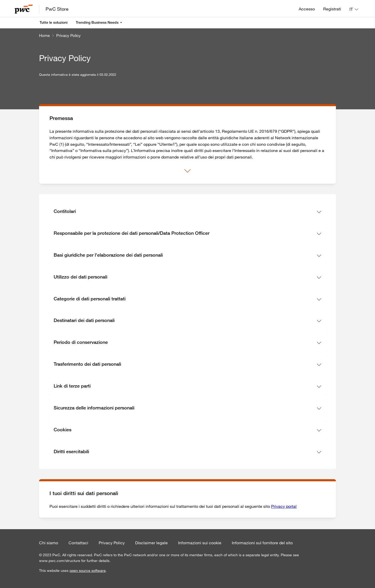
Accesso (307, 9)
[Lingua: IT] (354, 9)
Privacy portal (284, 506)
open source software (88, 571)
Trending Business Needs (97, 22)
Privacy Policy (68, 35)
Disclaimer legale (151, 543)
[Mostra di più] (187, 171)
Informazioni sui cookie (200, 543)
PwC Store (57, 9)
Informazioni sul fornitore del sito (262, 543)
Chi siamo (49, 543)
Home (44, 35)
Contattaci (78, 543)
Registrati (332, 9)
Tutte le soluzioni (54, 22)
